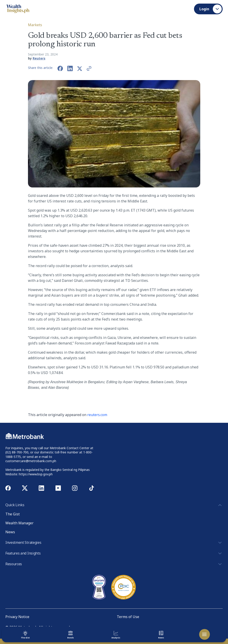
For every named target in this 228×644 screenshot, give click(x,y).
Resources (114, 564)
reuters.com (97, 415)
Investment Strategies (114, 543)
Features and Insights (114, 553)
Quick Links (114, 505)
